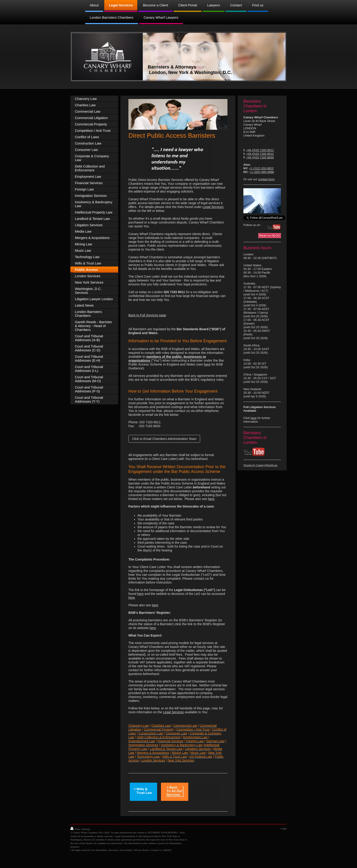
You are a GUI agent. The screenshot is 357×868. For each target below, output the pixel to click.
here (207, 364)
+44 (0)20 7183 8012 (260, 154)
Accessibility (126, 850)
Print (75, 829)
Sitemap (86, 829)
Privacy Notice (142, 850)
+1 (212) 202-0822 (261, 168)
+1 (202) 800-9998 (262, 172)
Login (284, 828)
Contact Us (157, 850)
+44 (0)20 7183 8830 (260, 157)
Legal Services (173, 712)
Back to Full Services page (147, 315)
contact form (266, 179)
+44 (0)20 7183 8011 (260, 150)
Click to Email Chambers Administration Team (164, 439)
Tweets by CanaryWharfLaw (260, 465)
